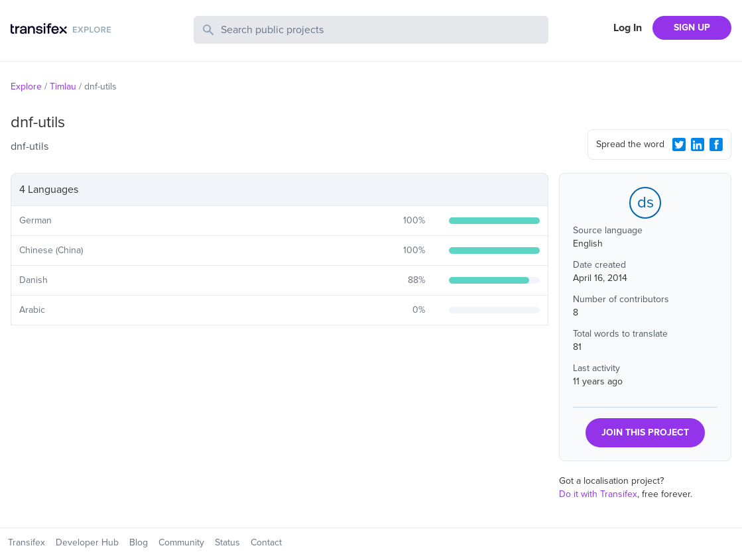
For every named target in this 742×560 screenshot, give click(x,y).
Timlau (63, 86)
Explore (26, 86)
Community (181, 542)
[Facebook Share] (716, 144)
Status (227, 542)
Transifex (27, 542)
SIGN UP (692, 28)
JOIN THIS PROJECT (645, 432)
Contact (266, 542)
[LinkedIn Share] (698, 144)
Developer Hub (87, 542)
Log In (628, 28)
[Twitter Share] (679, 144)
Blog (139, 542)
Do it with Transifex (598, 494)
